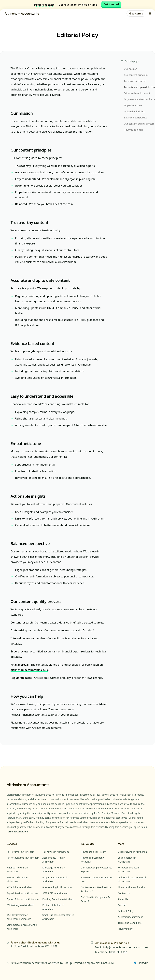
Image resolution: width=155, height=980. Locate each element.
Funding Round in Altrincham (58, 899)
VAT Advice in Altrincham (20, 887)
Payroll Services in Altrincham (22, 893)
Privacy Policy (125, 929)
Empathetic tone (26, 443)
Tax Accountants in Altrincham (23, 858)
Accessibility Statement (130, 917)
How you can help (27, 696)
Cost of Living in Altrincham (133, 852)
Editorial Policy (126, 911)
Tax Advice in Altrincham (56, 852)
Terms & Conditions (18, 832)
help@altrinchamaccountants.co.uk (126, 947)
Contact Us (124, 893)
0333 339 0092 (118, 952)
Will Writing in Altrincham (20, 905)
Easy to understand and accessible (42, 396)
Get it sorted (111, 4)
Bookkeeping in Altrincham (57, 887)
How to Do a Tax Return (94, 852)
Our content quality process (36, 601)
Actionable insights (28, 496)
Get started (136, 13)
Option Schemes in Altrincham (23, 899)
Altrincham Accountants (22, 13)
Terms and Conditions (130, 923)
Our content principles (31, 150)
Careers (122, 905)
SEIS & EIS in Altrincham (55, 893)
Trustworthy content (29, 222)
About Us (123, 899)
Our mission (22, 113)
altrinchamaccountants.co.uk (29, 670)
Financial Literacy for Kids (132, 887)
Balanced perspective (30, 543)
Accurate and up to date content (40, 280)
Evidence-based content (32, 343)
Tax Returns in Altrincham (21, 852)
